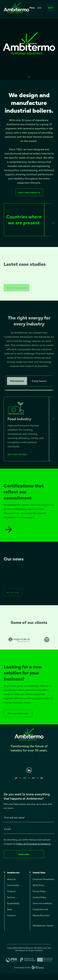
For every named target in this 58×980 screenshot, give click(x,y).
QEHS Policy (38, 885)
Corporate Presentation (43, 879)
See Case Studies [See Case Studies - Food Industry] (17, 460)
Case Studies (13, 885)
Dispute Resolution (41, 916)
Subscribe (24, 854)
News (10, 910)
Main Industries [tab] (17, 386)
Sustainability (13, 903)
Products (11, 891)
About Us (11, 879)
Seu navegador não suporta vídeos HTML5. (29, 49)
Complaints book (40, 910)
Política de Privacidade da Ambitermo (33, 844)
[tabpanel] (29, 434)
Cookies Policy (39, 897)
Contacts (11, 916)
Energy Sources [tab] (39, 386)
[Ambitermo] (16, 12)
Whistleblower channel (43, 926)
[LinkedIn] (29, 770)
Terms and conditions (42, 903)
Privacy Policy (39, 891)
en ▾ (50, 8)
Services (11, 897)
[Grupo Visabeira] (38, 968)
